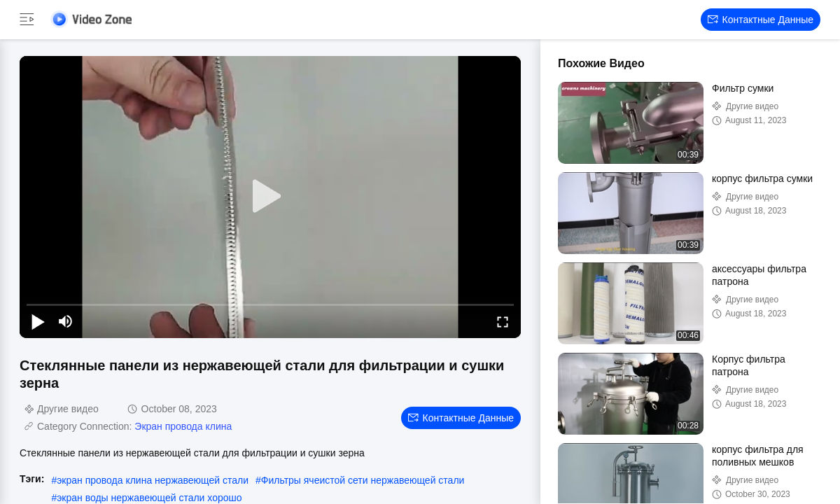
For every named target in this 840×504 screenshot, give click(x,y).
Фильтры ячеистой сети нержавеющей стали (363, 480)
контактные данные (761, 20)
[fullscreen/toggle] (503, 321)
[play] (270, 197)
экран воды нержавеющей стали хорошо (149, 498)
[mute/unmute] (66, 321)
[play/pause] (38, 321)
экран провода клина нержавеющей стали (153, 480)
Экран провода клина (183, 426)
